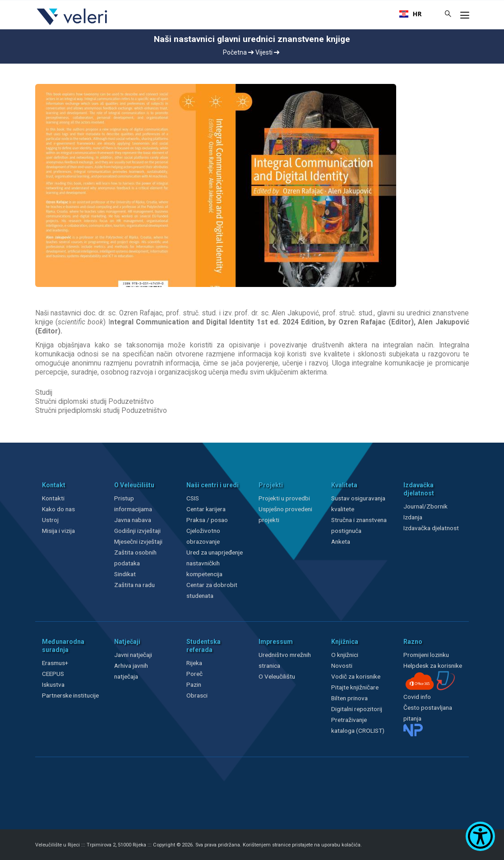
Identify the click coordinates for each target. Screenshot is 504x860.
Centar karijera (206, 509)
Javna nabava (133, 520)
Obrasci (197, 695)
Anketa (341, 541)
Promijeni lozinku (426, 655)
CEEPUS (53, 674)
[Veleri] (72, 25)
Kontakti (53, 498)
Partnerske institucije (70, 695)
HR (411, 14)
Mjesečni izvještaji (138, 541)
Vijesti (267, 52)
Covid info (417, 697)
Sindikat (125, 574)
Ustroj (50, 520)
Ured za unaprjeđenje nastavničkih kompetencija (215, 563)
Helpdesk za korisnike (433, 666)
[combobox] (411, 14)
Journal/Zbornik (425, 506)
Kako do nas (58, 509)
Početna (238, 52)
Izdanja (413, 517)
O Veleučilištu (277, 676)
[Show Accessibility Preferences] (480, 836)
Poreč (194, 674)
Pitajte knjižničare (355, 687)
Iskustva (53, 684)
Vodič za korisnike (356, 676)
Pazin (194, 684)
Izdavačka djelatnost (431, 528)
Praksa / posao (208, 520)
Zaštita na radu (134, 585)
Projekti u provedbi (284, 498)
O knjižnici (345, 655)
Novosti (342, 666)
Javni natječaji (133, 655)
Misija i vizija (58, 531)
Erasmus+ (55, 663)
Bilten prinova (349, 698)
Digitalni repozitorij (357, 709)
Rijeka (194, 663)
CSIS (193, 498)
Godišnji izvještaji (137, 531)
